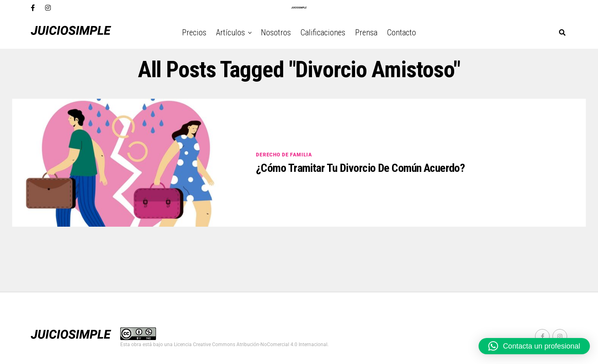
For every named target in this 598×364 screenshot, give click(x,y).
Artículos (231, 32)
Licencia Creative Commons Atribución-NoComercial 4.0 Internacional (251, 344)
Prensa (366, 32)
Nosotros (276, 32)
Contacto (402, 32)
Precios (194, 32)
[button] (534, 346)
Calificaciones (323, 32)
